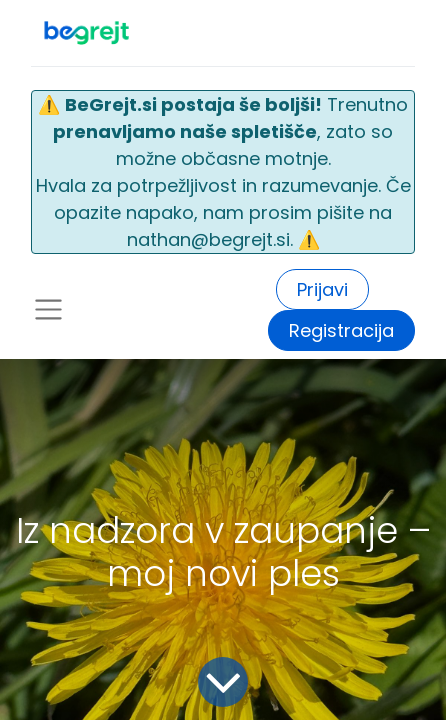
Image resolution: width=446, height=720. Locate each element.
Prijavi (322, 289)
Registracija (341, 330)
